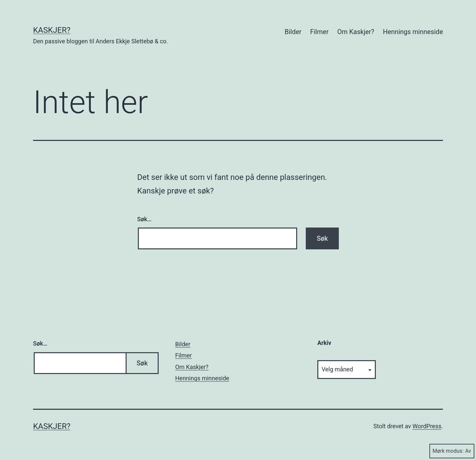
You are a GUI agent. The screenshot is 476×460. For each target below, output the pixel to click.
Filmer (319, 32)
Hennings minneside (413, 32)
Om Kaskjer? (356, 32)
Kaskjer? (52, 30)
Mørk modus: (452, 451)
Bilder (293, 32)
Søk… (144, 219)
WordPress (427, 426)
